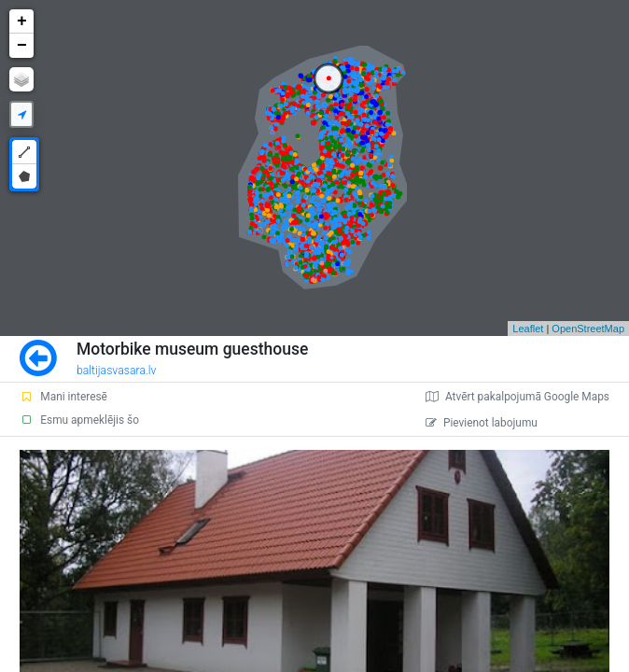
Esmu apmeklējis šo (79, 420)
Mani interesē (63, 397)
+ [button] (22, 21)
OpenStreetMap (588, 329)
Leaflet (528, 329)
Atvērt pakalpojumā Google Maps (517, 397)
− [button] (22, 46)
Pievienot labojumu (482, 423)
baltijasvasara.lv (117, 371)
